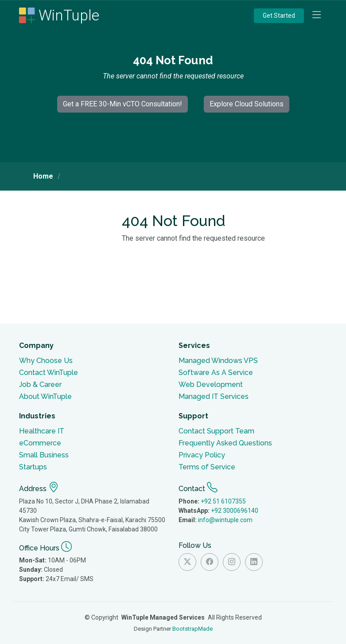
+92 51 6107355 (223, 501)
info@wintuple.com (225, 520)
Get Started (279, 16)
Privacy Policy (202, 455)
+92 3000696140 (235, 511)
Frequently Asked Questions (225, 443)
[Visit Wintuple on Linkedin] (254, 562)
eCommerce (40, 443)
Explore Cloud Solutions (247, 104)
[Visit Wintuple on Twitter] (187, 562)
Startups (33, 467)
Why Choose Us (46, 361)
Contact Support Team (216, 431)
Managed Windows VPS (218, 361)
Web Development (211, 384)
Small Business (44, 455)
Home (43, 176)
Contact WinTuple (49, 373)
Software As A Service (216, 373)
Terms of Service (207, 467)
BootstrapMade (192, 629)
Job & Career (40, 384)
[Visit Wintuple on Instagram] (232, 562)
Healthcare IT (42, 431)
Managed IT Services (214, 396)
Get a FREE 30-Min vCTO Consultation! (122, 104)
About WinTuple (45, 396)
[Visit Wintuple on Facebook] (210, 562)
